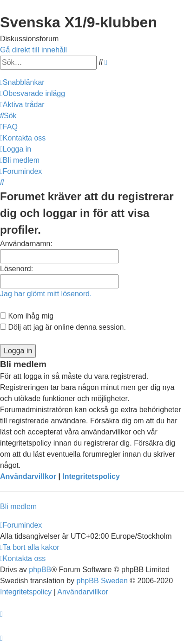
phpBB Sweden (102, 581)
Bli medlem (18, 507)
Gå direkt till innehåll (33, 50)
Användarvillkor (28, 476)
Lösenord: (16, 269)
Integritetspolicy (91, 476)
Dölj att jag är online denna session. (63, 327)
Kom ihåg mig (27, 316)
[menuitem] (33, 93)
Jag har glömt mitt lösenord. (46, 294)
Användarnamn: (26, 244)
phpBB (40, 570)
